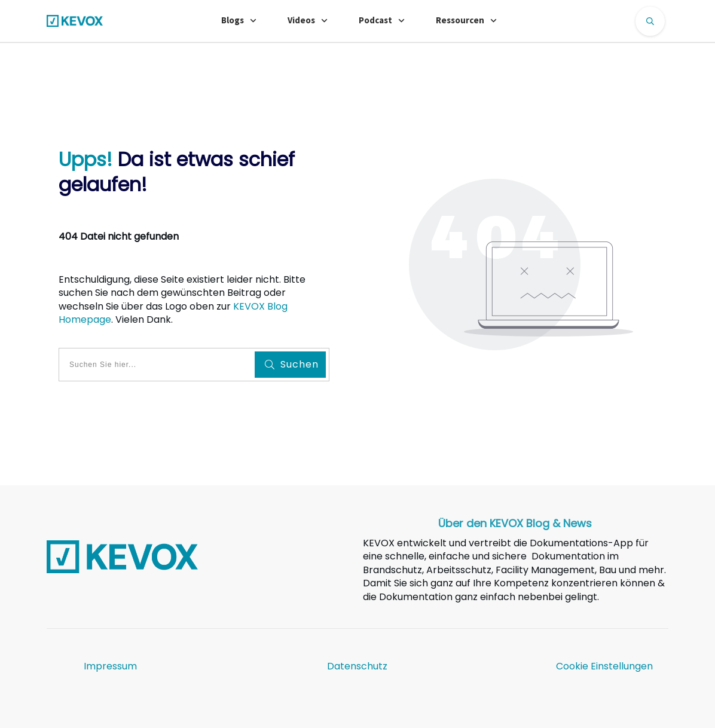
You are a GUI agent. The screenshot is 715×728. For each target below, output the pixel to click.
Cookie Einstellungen (604, 666)
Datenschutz (357, 666)
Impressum (110, 666)
